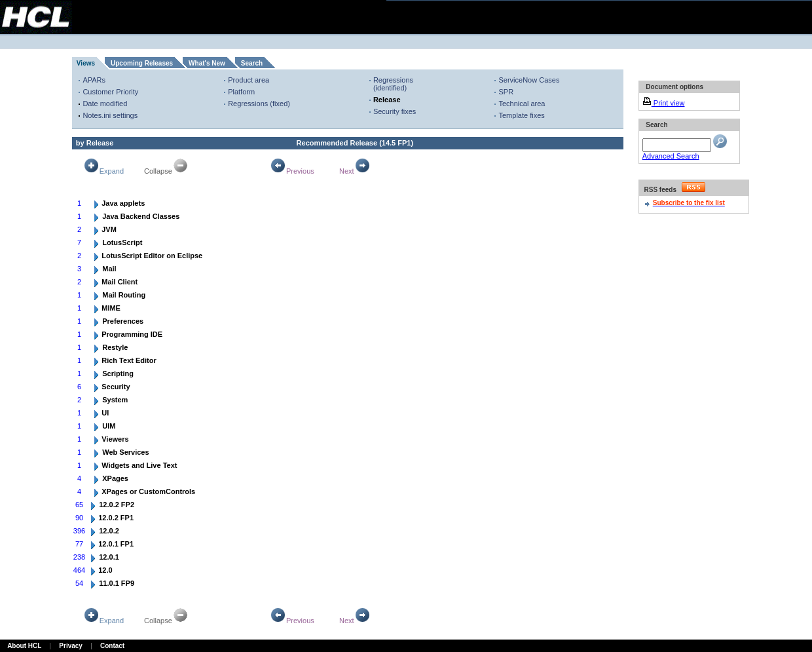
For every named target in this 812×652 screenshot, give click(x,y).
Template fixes (521, 115)
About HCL (24, 646)
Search (252, 63)
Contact (112, 646)
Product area (249, 80)
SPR (506, 92)
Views (86, 63)
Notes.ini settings (110, 115)
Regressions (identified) (393, 84)
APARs (94, 80)
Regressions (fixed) (259, 104)
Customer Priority (110, 92)
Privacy (71, 646)
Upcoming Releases (142, 63)
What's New (207, 63)
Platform (241, 92)
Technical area (522, 104)
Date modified (105, 104)
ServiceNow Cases (529, 80)
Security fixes (395, 111)
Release (387, 100)
